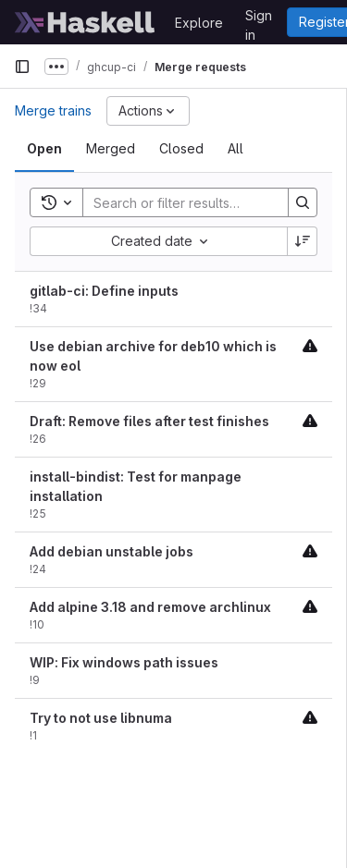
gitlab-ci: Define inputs (104, 291)
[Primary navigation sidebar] (22, 67)
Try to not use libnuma (101, 718)
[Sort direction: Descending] (303, 241)
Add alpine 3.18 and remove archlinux (150, 607)
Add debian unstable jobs (112, 551)
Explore (199, 23)
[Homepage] (85, 22)
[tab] (44, 149)
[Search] (204, 202)
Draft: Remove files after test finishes (149, 421)
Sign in (259, 18)
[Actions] (148, 111)
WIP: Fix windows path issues (124, 662)
